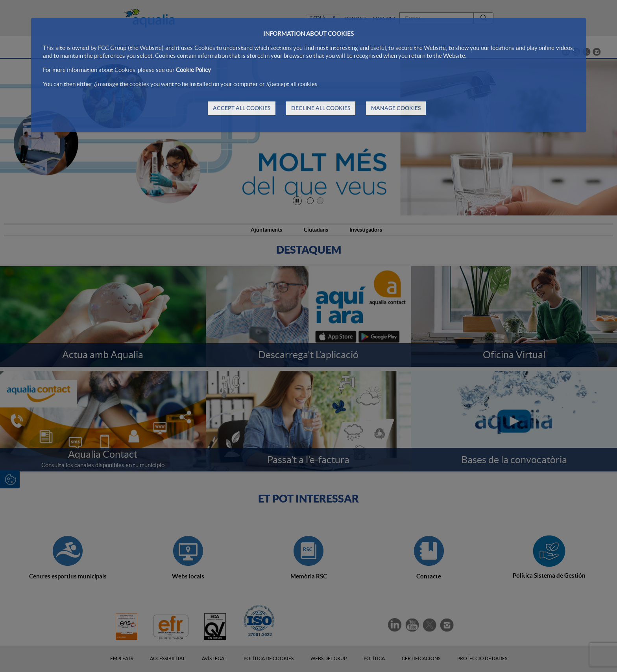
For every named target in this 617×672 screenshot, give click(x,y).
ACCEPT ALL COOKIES (242, 108)
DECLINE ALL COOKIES (321, 108)
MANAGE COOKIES (396, 108)
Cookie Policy (193, 70)
